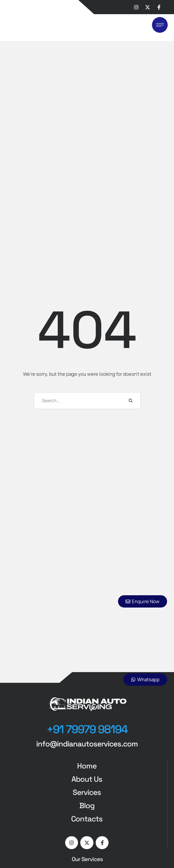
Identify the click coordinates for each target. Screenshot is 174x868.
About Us (87, 779)
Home (87, 766)
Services (87, 792)
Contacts (87, 819)
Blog (87, 805)
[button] (87, 730)
